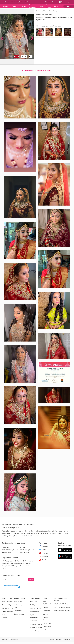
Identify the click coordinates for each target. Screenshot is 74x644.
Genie (56, 6)
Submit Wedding (19, 614)
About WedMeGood (47, 603)
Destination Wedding (5, 616)
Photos (23, 6)
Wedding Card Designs (61, 604)
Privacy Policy (47, 623)
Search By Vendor (7, 601)
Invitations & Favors (36, 624)
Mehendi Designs (35, 631)
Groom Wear (34, 621)
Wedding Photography (34, 616)
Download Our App (7, 608)
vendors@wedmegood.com (10, 550)
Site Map (46, 614)
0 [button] (24, 57)
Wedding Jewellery (36, 605)
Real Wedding (18, 611)
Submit (31, 579)
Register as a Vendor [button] (11, 585)
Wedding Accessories (36, 627)
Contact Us (46, 611)
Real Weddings (33, 6)
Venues (6, 6)
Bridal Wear (33, 601)
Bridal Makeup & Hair (36, 608)
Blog (41, 6)
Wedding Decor (34, 612)
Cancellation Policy (47, 628)
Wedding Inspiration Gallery (20, 606)
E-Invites (49, 6)
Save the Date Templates (62, 607)
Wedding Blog (18, 601)
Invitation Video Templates (62, 611)
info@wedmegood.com (27, 550)
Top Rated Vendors (8, 612)
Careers (45, 607)
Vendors (15, 6)
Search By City (6, 605)
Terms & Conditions (46, 619)
